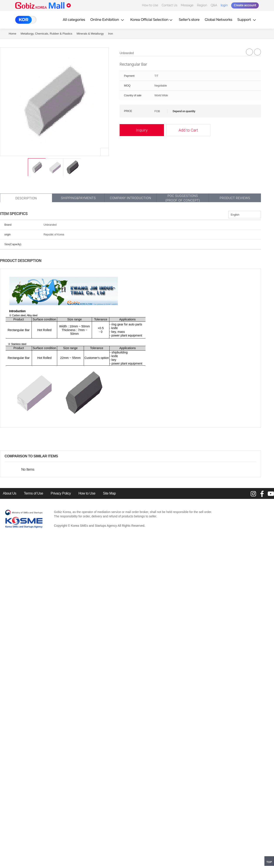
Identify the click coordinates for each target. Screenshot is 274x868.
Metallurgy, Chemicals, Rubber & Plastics (46, 34)
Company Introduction (130, 198)
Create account (245, 5)
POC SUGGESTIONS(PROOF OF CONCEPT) (183, 198)
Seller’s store (189, 20)
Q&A (214, 5)
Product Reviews (235, 198)
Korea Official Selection (152, 20)
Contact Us (169, 5)
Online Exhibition (108, 20)
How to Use (150, 5)
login (224, 5)
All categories (74, 20)
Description (26, 198)
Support (247, 20)
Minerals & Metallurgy (90, 34)
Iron (110, 34)
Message (187, 5)
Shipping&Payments (78, 198)
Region (202, 5)
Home (13, 34)
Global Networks (218, 20)
